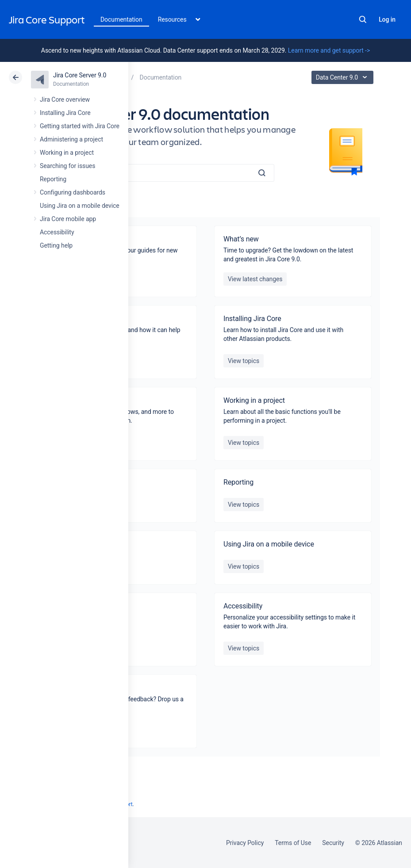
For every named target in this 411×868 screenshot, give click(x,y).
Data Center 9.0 (344, 77)
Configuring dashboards (73, 192)
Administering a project (71, 139)
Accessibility (57, 232)
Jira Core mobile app (68, 219)
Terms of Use (293, 843)
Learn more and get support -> (329, 50)
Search (363, 19)
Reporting (53, 179)
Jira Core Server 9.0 (80, 75)
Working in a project (67, 153)
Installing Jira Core (65, 113)
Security (333, 843)
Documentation (121, 19)
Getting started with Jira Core (80, 126)
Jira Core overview (65, 99)
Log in (387, 19)
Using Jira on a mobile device (80, 206)
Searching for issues (67, 166)
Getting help (56, 245)
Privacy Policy (245, 843)
